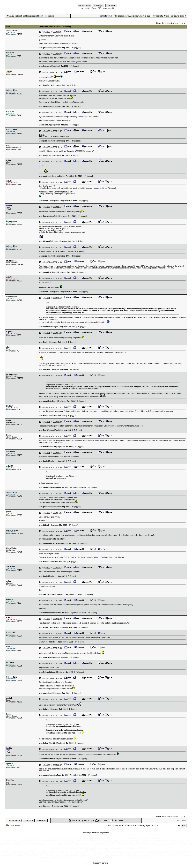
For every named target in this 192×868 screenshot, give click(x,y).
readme (106, 833)
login (81, 8)
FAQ (100, 8)
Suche (94, 8)
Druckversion (12, 826)
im (114, 8)
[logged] (77, 48)
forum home (107, 8)
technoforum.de (96, 833)
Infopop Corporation (101, 863)
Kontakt (86, 833)
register (87, 8)
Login (41, 16)
